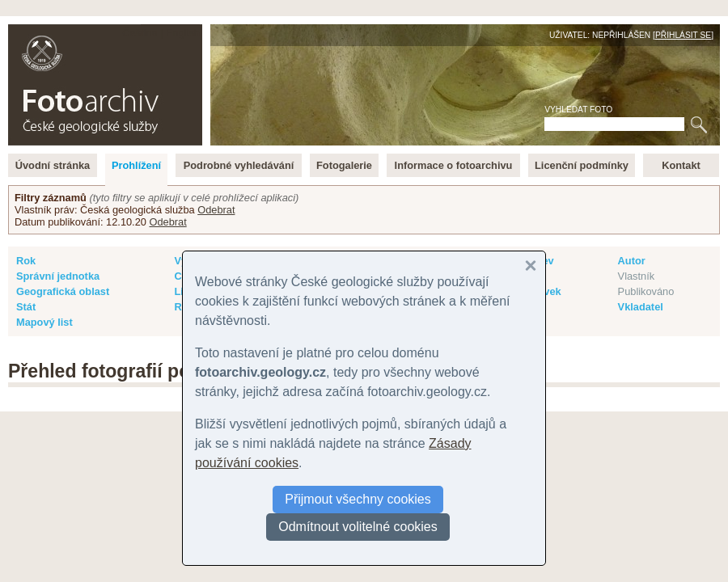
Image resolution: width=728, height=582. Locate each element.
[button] (531, 266)
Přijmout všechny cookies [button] (358, 499)
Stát (26, 307)
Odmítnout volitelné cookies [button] (358, 527)
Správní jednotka (58, 276)
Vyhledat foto (578, 110)
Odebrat (216, 210)
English (183, 33)
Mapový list (44, 322)
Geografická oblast (63, 291)
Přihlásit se (683, 35)
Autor (632, 261)
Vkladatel (641, 307)
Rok (26, 261)
